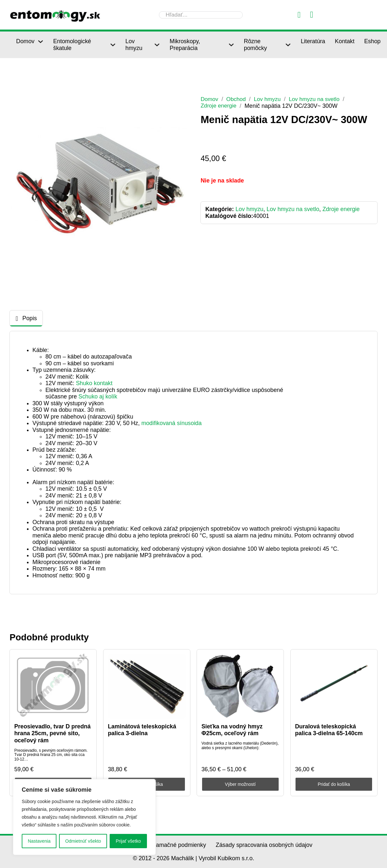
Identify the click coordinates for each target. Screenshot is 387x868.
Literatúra (313, 41)
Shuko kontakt (94, 383)
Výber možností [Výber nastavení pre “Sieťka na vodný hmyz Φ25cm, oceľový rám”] (240, 784)
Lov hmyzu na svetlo (318, 99)
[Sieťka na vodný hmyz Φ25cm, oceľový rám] (240, 686)
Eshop (372, 41)
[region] (84, 817)
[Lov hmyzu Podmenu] (157, 45)
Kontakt (345, 41)
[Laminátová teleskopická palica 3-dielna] (147, 686)
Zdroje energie (219, 106)
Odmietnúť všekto (83, 841)
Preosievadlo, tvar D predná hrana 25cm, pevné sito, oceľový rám (52, 733)
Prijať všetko (128, 841)
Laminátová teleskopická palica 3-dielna (142, 730)
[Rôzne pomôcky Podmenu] (288, 45)
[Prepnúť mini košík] (312, 15)
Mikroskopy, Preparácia (185, 44)
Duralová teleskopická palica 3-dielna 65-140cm (329, 730)
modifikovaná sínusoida (172, 423)
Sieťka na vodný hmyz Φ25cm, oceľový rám (232, 730)
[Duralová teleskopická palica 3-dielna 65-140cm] (334, 686)
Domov (25, 41)
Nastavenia (39, 841)
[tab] (26, 318)
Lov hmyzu (134, 44)
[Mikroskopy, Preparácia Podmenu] (231, 45)
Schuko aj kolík (98, 396)
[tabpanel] (193, 463)
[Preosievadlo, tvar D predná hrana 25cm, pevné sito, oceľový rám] (53, 686)
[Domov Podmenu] (41, 42)
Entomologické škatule (72, 44)
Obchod (237, 99)
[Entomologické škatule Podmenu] (113, 45)
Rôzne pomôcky (255, 44)
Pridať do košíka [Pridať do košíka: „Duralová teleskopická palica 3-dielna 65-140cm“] (334, 784)
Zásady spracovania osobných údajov (264, 845)
